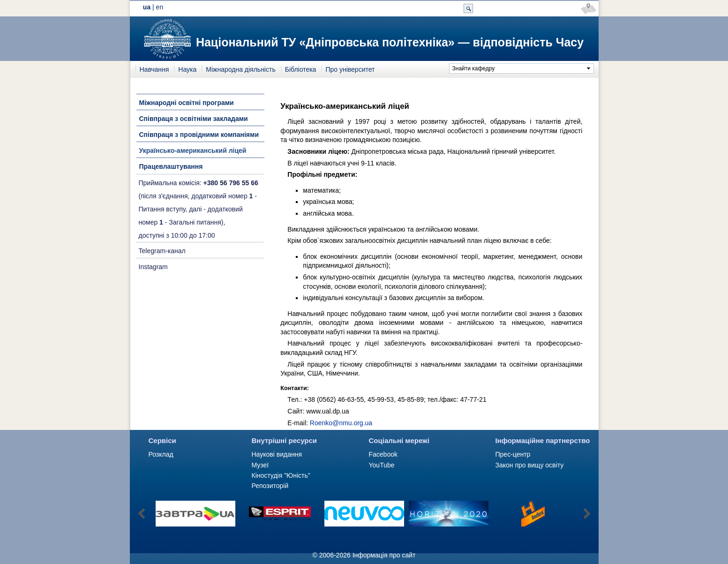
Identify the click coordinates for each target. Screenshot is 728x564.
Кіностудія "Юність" (281, 475)
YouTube (382, 465)
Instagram (153, 267)
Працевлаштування (171, 166)
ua (147, 7)
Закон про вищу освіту (530, 465)
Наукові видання (277, 454)
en (160, 7)
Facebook (383, 454)
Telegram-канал (162, 251)
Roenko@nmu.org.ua (341, 423)
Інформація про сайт (384, 555)
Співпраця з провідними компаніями (199, 135)
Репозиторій (270, 486)
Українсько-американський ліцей (193, 150)
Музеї (260, 465)
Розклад (161, 454)
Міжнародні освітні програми (187, 103)
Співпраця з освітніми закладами (194, 119)
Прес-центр (513, 454)
